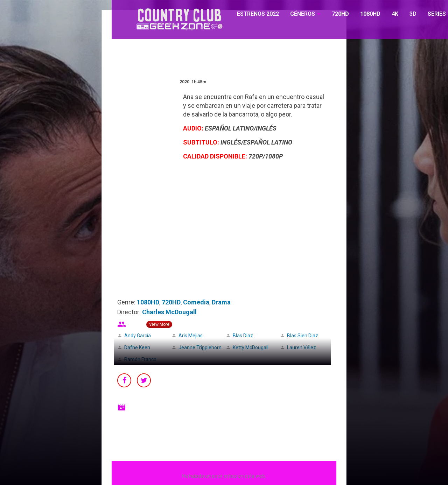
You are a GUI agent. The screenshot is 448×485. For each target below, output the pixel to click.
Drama (221, 302)
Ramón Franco (140, 359)
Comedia (196, 302)
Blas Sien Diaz (303, 336)
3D (413, 14)
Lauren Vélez (302, 347)
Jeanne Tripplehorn (200, 347)
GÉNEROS (303, 14)
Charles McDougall (169, 312)
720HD (340, 14)
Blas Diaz (243, 336)
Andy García (138, 336)
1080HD (370, 14)
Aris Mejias (191, 336)
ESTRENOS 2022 (258, 14)
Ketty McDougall (251, 347)
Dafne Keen (137, 347)
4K (395, 14)
